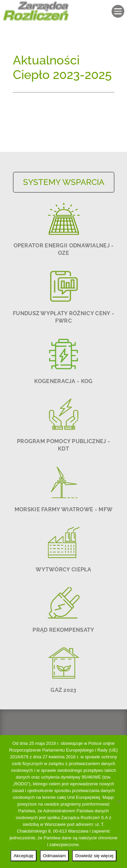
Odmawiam (54, 856)
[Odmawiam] (119, 802)
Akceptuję (24, 856)
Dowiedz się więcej (94, 856)
